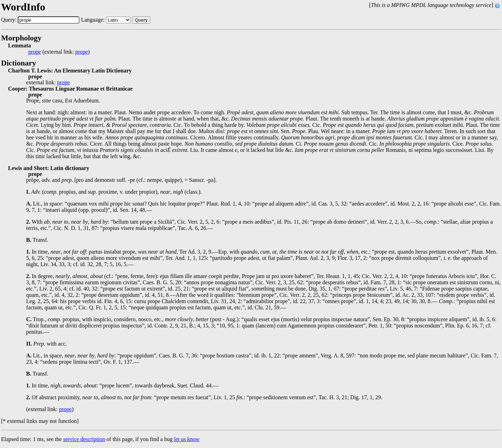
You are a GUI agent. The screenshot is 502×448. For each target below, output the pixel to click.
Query (141, 20)
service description (84, 439)
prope (35, 52)
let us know (187, 439)
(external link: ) (59, 52)
